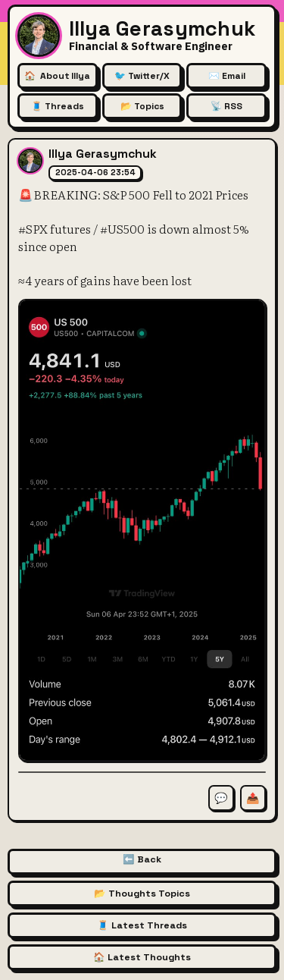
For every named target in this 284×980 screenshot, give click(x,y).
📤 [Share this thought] (253, 798)
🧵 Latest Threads (142, 925)
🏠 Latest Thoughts (142, 957)
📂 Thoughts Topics (142, 894)
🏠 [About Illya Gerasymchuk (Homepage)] (57, 76)
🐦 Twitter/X (142, 76)
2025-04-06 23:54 (95, 172)
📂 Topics (142, 106)
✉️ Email (227, 76)
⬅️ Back (142, 859)
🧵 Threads (58, 106)
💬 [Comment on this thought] (221, 798)
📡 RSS (226, 106)
